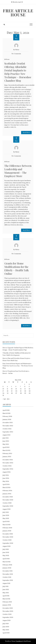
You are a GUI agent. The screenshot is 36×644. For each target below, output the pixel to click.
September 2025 (8, 432)
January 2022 (7, 568)
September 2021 (8, 580)
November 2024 (8, 463)
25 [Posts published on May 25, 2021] (8, 393)
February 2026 (7, 416)
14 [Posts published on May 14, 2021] (21, 389)
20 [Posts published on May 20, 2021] (16, 391)
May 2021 (6, 593)
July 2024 (6, 475)
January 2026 (7, 419)
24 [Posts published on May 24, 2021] (3, 393)
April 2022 (6, 559)
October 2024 (7, 466)
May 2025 (6, 444)
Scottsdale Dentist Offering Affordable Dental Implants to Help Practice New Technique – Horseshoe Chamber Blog (18, 72)
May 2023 (6, 518)
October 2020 (7, 614)
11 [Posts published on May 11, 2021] (7, 389)
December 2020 (8, 608)
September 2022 (8, 543)
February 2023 (7, 528)
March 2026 (6, 413)
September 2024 (8, 469)
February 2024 (7, 491)
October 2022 (7, 540)
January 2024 (7, 494)
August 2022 (7, 546)
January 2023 (7, 531)
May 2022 (6, 556)
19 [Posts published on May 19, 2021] (12, 391)
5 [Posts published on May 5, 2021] (11, 387)
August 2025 (6, 435)
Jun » (9, 399)
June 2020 (6, 627)
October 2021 (7, 577)
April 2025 (6, 447)
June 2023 (6, 515)
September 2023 (8, 506)
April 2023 (6, 522)
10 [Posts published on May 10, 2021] (3, 389)
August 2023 (7, 509)
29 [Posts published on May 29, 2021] (25, 393)
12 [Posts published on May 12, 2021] (12, 389)
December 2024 (8, 460)
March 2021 (6, 599)
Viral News (19, 641)
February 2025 (7, 453)
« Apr (4, 399)
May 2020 (6, 630)
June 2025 (6, 441)
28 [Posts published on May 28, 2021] (21, 393)
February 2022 (7, 565)
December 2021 (8, 571)
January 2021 (7, 605)
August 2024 (7, 472)
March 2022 (6, 562)
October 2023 (7, 503)
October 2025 (7, 429)
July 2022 (6, 549)
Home (8, 59)
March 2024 (6, 488)
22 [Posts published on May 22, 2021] (25, 391)
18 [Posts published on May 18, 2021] (8, 391)
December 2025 (8, 423)
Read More (26, 133)
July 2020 (6, 624)
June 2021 (6, 590)
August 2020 (7, 620)
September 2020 (8, 617)
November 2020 (8, 611)
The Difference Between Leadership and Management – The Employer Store (18, 171)
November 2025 (8, 426)
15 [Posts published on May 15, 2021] (25, 389)
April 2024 (6, 484)
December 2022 (8, 534)
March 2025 (6, 450)
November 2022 (8, 537)
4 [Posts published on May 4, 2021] (7, 387)
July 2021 (5, 586)
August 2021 (6, 583)
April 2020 (6, 633)
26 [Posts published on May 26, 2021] (12, 393)
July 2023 (6, 512)
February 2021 (7, 602)
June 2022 (6, 552)
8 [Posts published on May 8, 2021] (25, 387)
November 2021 (8, 574)
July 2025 (6, 438)
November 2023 (8, 500)
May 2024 (6, 481)
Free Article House (18, 13)
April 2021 (6, 596)
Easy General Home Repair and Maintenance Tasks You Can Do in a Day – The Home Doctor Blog (18, 366)
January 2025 (7, 457)
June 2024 (6, 478)
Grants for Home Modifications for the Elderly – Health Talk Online (17, 268)
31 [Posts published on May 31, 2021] (3, 395)
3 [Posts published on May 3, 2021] (3, 387)
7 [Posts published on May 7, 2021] (20, 387)
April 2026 (6, 410)
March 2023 (6, 525)
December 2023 (8, 497)
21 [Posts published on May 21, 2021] (21, 391)
